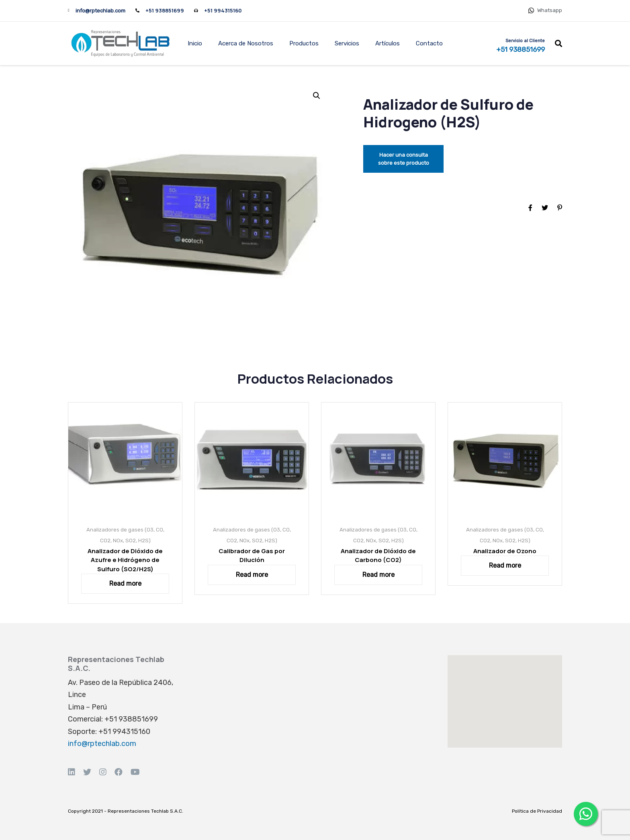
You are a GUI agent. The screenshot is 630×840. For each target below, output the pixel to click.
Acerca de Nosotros (246, 43)
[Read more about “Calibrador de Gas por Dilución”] (252, 575)
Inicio (195, 43)
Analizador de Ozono (505, 551)
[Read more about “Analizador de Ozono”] (505, 566)
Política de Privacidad (537, 811)
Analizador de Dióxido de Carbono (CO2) (378, 556)
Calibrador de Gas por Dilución (252, 556)
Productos (304, 43)
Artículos (388, 43)
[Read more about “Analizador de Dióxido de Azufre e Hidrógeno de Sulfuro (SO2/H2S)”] (125, 584)
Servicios (347, 43)
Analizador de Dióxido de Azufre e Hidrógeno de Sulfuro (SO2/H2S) (125, 560)
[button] (558, 43)
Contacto (429, 43)
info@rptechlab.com (100, 11)
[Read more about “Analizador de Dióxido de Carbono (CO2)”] (378, 575)
